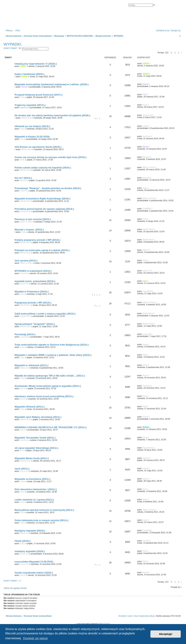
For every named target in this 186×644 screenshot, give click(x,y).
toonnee (147, 136)
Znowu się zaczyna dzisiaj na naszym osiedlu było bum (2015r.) (50, 157)
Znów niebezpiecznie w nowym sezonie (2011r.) (41, 520)
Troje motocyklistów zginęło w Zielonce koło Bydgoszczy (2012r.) (51, 345)
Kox (22, 139)
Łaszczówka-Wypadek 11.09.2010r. (34, 562)
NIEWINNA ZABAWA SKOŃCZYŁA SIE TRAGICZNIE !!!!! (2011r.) (50, 427)
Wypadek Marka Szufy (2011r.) (32, 458)
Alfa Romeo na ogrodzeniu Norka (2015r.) (38, 147)
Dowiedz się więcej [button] (35, 638)
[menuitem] (17, 30)
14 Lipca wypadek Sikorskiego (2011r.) (36, 448)
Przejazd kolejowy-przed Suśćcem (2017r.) (39, 95)
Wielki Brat (27, 118)
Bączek (146, 157)
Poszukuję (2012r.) (25, 334)
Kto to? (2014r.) (23, 178)
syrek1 (146, 541)
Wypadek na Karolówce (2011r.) (32, 479)
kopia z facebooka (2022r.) (29, 74)
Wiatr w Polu (149, 167)
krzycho (24, 273)
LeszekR (24, 337)
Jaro (22, 294)
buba (23, 347)
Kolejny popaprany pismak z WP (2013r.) (38, 240)
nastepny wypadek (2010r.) (30, 551)
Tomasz (146, 386)
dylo (145, 281)
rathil (145, 126)
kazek (23, 388)
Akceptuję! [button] (166, 634)
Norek (24, 87)
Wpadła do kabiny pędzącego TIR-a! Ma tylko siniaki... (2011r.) (50, 376)
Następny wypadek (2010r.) (30, 531)
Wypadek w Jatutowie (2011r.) (31, 365)
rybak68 (147, 530)
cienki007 (147, 291)
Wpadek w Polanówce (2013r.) (32, 292)
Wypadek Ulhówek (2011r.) (30, 407)
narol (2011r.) (22, 469)
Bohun (146, 427)
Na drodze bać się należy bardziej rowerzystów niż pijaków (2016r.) (52, 115)
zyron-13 (147, 271)
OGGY (146, 250)
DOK (22, 160)
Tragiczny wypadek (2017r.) (30, 105)
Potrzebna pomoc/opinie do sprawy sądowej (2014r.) (44, 209)
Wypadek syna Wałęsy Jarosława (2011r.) (38, 417)
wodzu (146, 458)
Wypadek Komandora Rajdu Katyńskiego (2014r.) (42, 199)
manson (24, 107)
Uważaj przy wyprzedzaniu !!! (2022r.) (36, 64)
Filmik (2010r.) (23, 541)
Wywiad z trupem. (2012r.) (29, 230)
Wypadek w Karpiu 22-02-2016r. (32, 137)
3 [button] (179, 53)
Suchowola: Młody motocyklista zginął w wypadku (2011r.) (48, 386)
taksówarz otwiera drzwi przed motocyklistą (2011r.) (44, 396)
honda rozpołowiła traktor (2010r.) (34, 573)
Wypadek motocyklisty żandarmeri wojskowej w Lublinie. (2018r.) (51, 84)
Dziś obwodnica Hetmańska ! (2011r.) (36, 489)
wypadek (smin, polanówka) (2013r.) (35, 281)
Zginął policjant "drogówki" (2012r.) (35, 324)
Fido (22, 97)
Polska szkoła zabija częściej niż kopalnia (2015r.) (43, 168)
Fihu (145, 551)
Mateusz (24, 368)
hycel (23, 430)
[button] (181, 53)
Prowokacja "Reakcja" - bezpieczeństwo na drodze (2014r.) (48, 188)
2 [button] (175, 53)
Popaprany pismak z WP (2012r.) (33, 303)
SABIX (23, 66)
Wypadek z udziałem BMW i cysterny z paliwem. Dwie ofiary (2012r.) (53, 355)
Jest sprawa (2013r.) (26, 261)
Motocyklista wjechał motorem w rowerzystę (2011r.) (44, 510)
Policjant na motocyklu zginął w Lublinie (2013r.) (42, 250)
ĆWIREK (147, 209)
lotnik (145, 417)
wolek (146, 468)
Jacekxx (24, 440)
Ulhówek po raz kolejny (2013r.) (32, 126)
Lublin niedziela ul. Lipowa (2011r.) (34, 500)
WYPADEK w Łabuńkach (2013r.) (33, 271)
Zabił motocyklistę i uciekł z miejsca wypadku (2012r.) (45, 314)
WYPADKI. (13, 44)
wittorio (24, 191)
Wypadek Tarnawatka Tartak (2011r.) (35, 438)
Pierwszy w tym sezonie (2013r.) (33, 219)
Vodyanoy (147, 115)
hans (145, 105)
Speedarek (148, 448)
